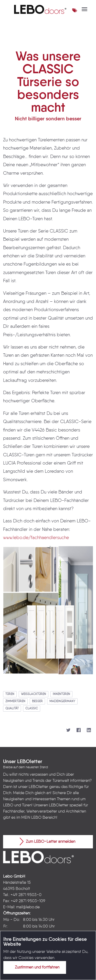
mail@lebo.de (28, 907)
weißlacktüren (34, 694)
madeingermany (62, 701)
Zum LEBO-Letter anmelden (47, 841)
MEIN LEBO (31, 818)
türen (10, 694)
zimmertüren (15, 701)
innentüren (61, 694)
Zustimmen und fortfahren (34, 967)
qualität (12, 709)
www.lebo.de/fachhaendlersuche (36, 538)
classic (32, 709)
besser (37, 701)
